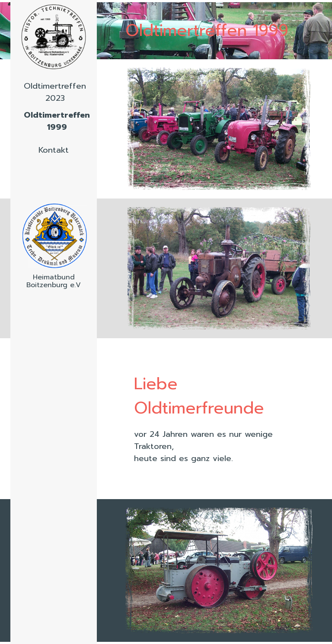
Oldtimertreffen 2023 (55, 92)
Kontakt (54, 150)
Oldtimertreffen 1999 (57, 121)
